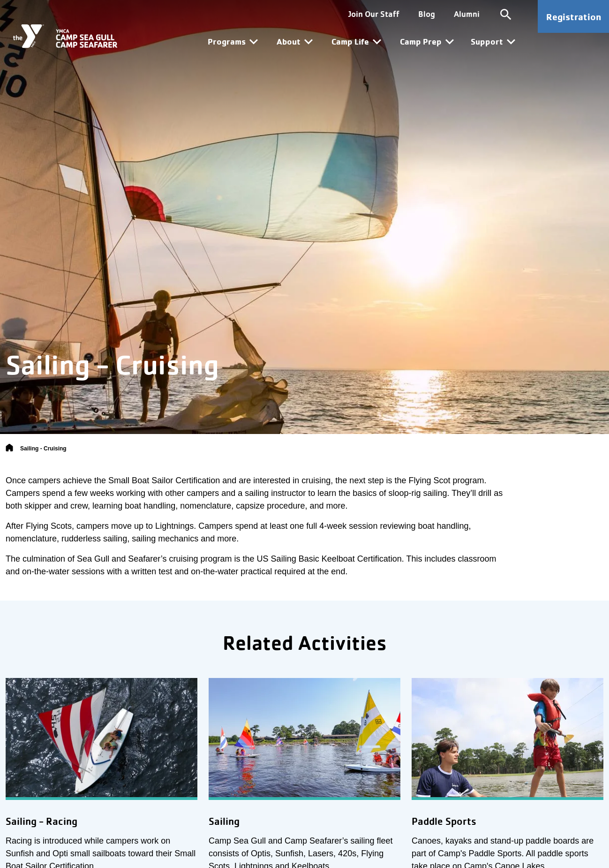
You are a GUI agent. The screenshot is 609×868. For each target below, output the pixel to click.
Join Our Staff (374, 14)
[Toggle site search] (506, 14)
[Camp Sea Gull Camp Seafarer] (65, 36)
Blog (427, 14)
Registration (574, 17)
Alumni (467, 14)
